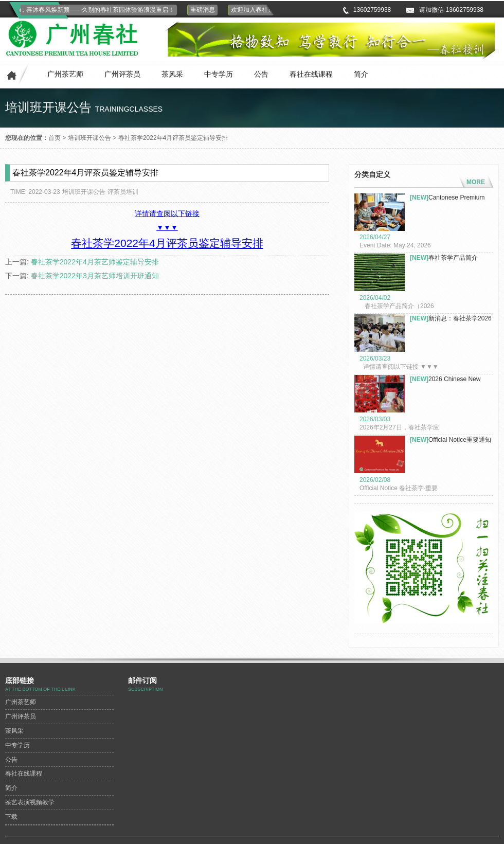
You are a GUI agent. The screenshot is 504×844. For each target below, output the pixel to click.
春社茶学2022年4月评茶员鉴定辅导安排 (173, 138)
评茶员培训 (123, 192)
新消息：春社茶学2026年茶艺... (451, 319)
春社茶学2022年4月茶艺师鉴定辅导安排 (95, 262)
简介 (361, 74)
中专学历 (219, 74)
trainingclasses (129, 109)
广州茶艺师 (65, 74)
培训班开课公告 (89, 138)
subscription (146, 689)
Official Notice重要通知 (451, 440)
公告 (261, 74)
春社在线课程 (311, 74)
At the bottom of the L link (40, 689)
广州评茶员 (122, 74)
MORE (476, 182)
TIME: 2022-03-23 (35, 192)
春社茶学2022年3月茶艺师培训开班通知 (95, 276)
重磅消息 (204, 10)
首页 (55, 138)
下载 (11, 817)
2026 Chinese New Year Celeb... (445, 379)
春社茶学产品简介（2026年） (444, 258)
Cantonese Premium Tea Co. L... (447, 198)
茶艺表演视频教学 (30, 802)
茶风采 (172, 74)
